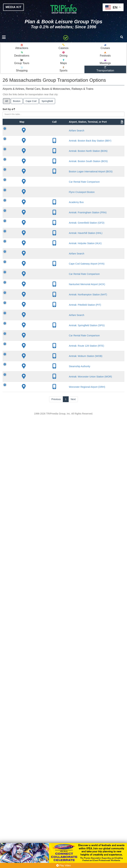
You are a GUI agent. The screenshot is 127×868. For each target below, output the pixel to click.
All (7, 103)
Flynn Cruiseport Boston (42, 414)
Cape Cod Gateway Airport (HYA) (44, 616)
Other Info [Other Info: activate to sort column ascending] (93, 133)
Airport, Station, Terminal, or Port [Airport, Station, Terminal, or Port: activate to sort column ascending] (42, 129)
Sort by (9, 111)
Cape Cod (31, 103)
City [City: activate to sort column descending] (56, 134)
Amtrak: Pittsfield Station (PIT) (43, 699)
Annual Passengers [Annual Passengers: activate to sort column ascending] (112, 133)
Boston (17, 103)
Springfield (47, 103)
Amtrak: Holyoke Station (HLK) (44, 579)
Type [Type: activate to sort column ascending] (27, 134)
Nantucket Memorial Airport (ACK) (44, 659)
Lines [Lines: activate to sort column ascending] (74, 134)
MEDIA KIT (15, 8)
